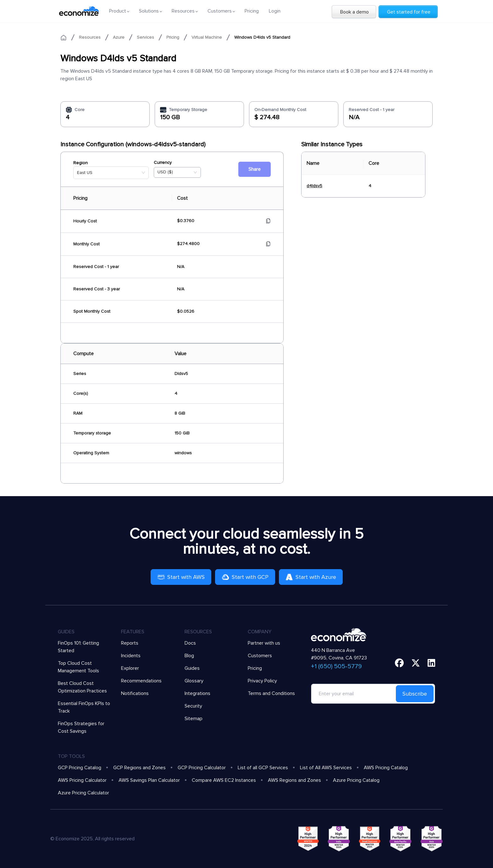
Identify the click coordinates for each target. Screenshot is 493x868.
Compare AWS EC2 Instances (224, 780)
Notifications (135, 693)
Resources (90, 37)
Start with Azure (311, 577)
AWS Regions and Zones (294, 780)
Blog (189, 656)
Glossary (194, 681)
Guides (192, 668)
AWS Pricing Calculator (82, 780)
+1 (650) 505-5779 (336, 666)
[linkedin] (432, 663)
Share (255, 169)
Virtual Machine (207, 37)
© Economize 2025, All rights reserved (92, 839)
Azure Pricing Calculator (83, 793)
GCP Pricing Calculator (202, 768)
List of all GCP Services (263, 768)
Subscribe (415, 694)
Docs (190, 643)
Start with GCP (245, 577)
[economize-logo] (79, 11)
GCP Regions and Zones (139, 768)
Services (145, 37)
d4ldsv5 (314, 186)
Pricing (252, 11)
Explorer (130, 668)
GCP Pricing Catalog (80, 768)
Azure (119, 37)
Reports (130, 643)
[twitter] (416, 663)
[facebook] (399, 663)
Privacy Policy (262, 681)
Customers (260, 656)
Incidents (131, 656)
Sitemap (194, 719)
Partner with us (264, 643)
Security (193, 706)
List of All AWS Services (326, 768)
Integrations (197, 693)
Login (275, 11)
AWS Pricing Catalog (386, 768)
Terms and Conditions (271, 693)
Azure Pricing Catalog (356, 780)
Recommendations (141, 681)
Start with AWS (181, 577)
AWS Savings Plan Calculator (149, 780)
